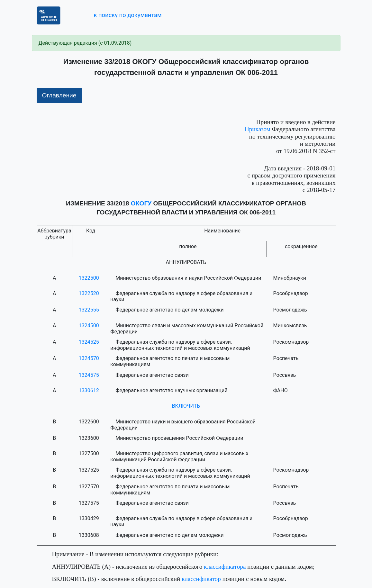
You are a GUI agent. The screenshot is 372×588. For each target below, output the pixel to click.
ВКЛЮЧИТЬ (186, 406)
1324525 (89, 342)
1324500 (89, 326)
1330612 (89, 390)
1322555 (89, 310)
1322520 (89, 293)
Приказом (258, 129)
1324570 (89, 358)
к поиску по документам (127, 15)
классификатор (201, 579)
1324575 (89, 375)
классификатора (225, 567)
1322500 (89, 278)
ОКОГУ (141, 203)
